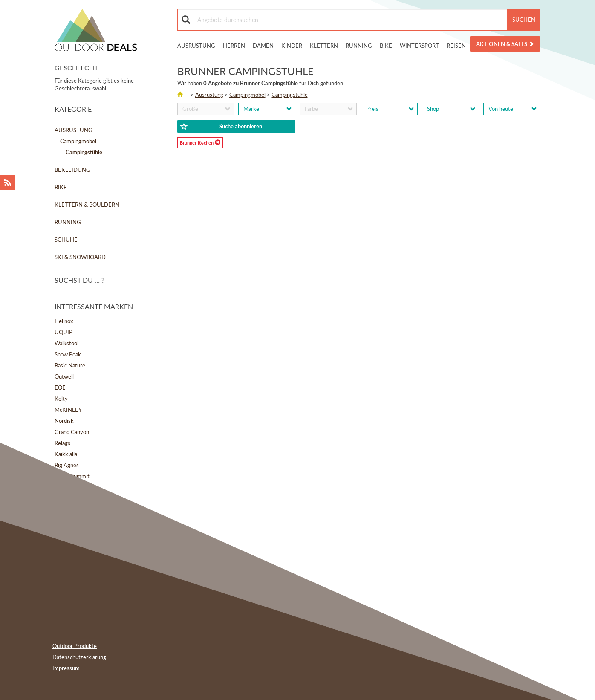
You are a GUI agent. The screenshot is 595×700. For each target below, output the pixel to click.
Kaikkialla (66, 454)
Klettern (324, 46)
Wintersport (419, 46)
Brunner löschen (200, 142)
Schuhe (66, 240)
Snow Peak (68, 354)
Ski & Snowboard (80, 257)
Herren (234, 46)
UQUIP (64, 332)
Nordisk (64, 421)
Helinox (64, 321)
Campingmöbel (78, 141)
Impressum (66, 668)
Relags (62, 443)
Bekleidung (72, 170)
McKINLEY (68, 410)
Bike (386, 46)
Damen (263, 46)
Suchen (524, 20)
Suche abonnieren (221, 127)
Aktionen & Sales (505, 44)
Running (359, 46)
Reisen (456, 46)
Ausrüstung (196, 46)
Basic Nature (70, 365)
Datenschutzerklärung (79, 657)
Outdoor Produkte (75, 646)
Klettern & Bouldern (87, 205)
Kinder (292, 46)
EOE (60, 388)
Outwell (64, 376)
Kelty (61, 399)
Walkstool (66, 343)
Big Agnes (67, 465)
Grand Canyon (72, 432)
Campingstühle (290, 95)
